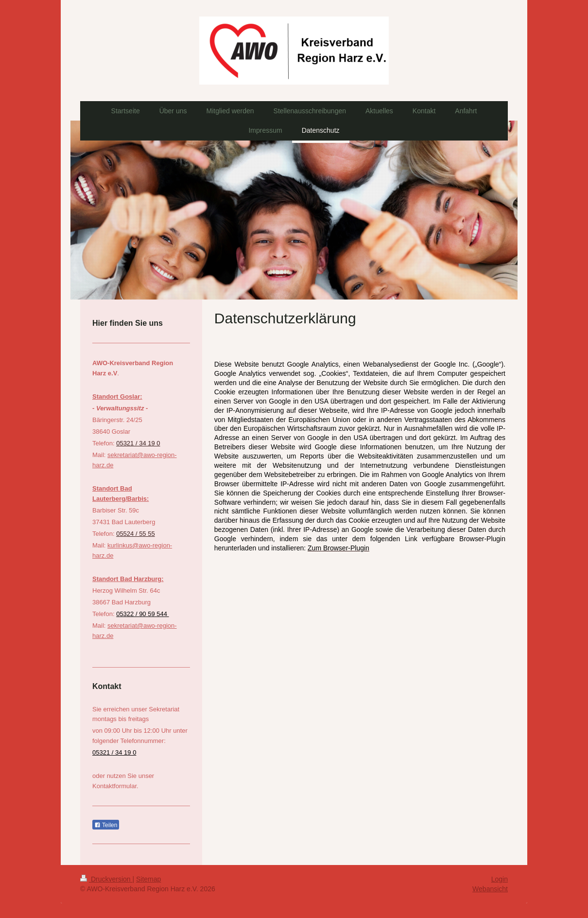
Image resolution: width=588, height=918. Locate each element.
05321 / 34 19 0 (138, 443)
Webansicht (490, 889)
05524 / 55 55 (136, 534)
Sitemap (148, 879)
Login (500, 879)
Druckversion (106, 879)
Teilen (106, 825)
